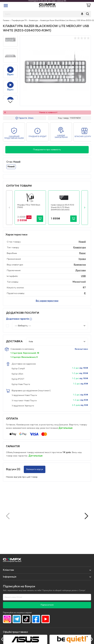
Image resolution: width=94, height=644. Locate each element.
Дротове (81, 271)
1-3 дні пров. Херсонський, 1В (25, 353)
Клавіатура (80, 248)
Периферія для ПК (19, 21)
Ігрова (82, 259)
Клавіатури (33, 21)
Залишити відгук (35, 469)
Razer (82, 253)
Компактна (80, 265)
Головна (6, 21)
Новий (11, 167)
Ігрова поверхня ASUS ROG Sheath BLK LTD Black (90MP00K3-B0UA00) (62, 208)
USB (83, 276)
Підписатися (47, 605)
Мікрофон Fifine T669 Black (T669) (29, 206)
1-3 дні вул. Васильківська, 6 (24, 357)
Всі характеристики (47, 301)
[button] (9, 208)
